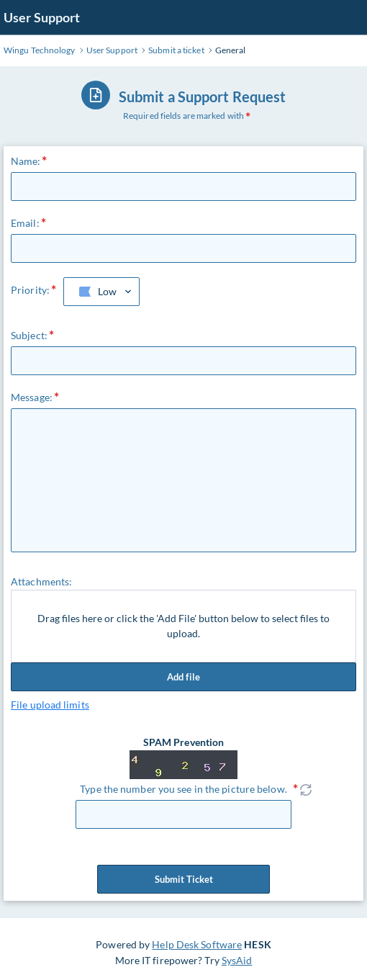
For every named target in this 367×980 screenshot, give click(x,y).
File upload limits (50, 705)
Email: (25, 223)
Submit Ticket (183, 879)
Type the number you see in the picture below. (183, 789)
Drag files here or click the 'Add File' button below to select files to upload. (183, 626)
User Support (42, 17)
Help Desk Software (197, 944)
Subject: (29, 335)
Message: (32, 397)
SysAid (237, 960)
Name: (26, 161)
